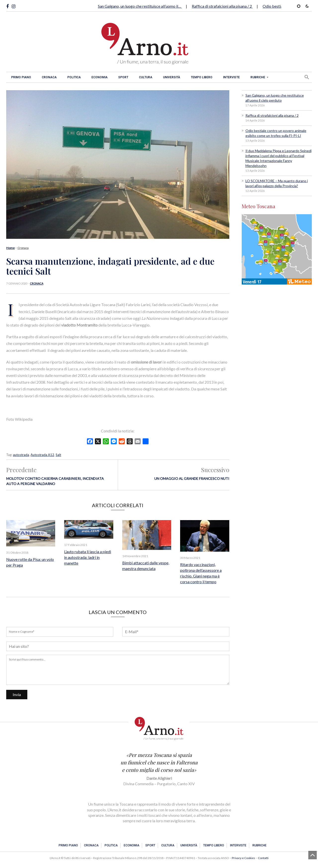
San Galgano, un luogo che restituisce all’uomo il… (140, 6)
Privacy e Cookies (243, 858)
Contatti (263, 858)
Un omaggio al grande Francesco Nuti (192, 478)
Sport (123, 77)
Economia (99, 77)
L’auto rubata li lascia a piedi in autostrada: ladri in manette (88, 557)
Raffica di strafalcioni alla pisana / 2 (222, 6)
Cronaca (49, 77)
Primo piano (21, 77)
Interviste (231, 77)
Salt (58, 455)
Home (10, 248)
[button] (307, 77)
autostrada (21, 455)
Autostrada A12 (42, 455)
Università (172, 77)
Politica (74, 77)
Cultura (146, 77)
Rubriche (258, 77)
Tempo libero (202, 77)
